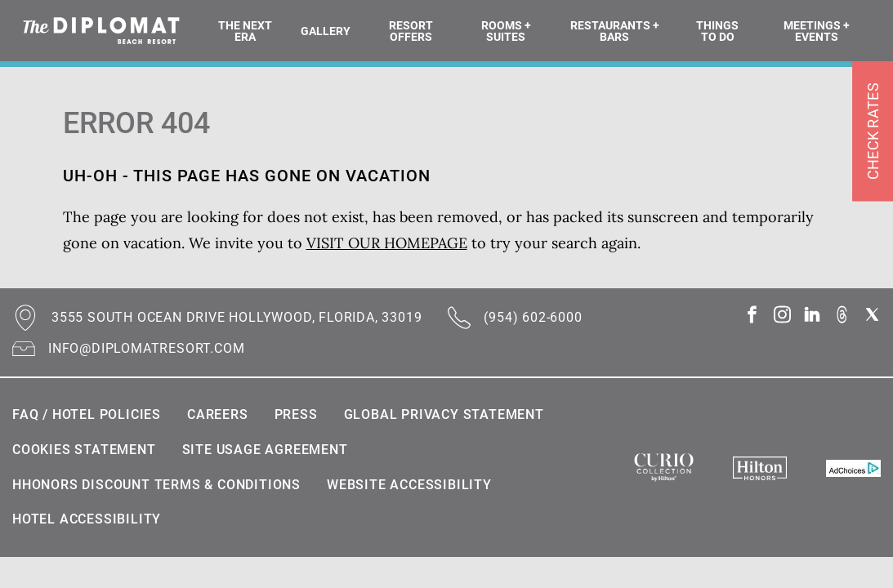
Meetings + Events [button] (817, 31)
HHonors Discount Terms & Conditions (156, 485)
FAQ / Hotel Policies (87, 414)
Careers (218, 414)
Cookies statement (84, 450)
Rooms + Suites (506, 31)
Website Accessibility (409, 485)
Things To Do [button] (717, 31)
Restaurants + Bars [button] (615, 31)
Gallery (326, 31)
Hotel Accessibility (87, 519)
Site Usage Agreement (265, 450)
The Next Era (245, 31)
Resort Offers (411, 31)
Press (296, 414)
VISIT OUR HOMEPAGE (387, 243)
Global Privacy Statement (444, 414)
